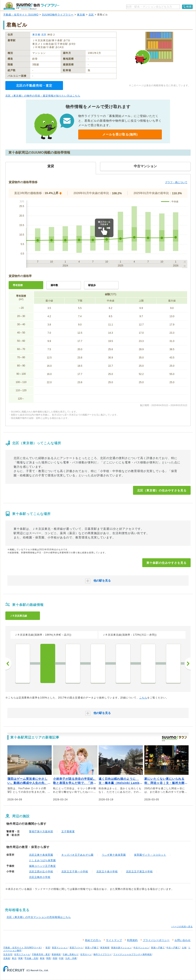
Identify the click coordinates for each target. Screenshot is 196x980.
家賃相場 (105, 948)
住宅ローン (86, 954)
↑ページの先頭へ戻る (182, 926)
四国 (55, 958)
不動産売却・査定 (41, 954)
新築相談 (56, 954)
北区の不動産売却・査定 (34, 85)
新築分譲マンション (121, 948)
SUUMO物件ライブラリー (58, 15)
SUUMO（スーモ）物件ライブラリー (31, 6)
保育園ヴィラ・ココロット (150, 855)
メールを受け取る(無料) (120, 134)
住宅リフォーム (22, 954)
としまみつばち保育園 (42, 860)
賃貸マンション (60, 948)
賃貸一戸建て (92, 948)
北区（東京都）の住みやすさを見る (162, 490)
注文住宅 (8, 954)
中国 (61, 958)
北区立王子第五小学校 (139, 872)
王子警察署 (68, 832)
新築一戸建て (158, 948)
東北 (14, 958)
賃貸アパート (76, 948)
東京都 (81, 15)
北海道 (7, 958)
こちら (143, 698)
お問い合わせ (183, 940)
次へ (188, 664)
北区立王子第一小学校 (75, 872)
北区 (91, 15)
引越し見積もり (71, 954)
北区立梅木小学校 (40, 877)
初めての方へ (93, 940)
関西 (49, 958)
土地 (184, 948)
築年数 (54, 285)
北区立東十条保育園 (41, 855)
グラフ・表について (176, 182)
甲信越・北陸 (31, 958)
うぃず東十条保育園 (114, 855)
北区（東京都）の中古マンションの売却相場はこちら (39, 917)
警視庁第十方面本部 (41, 832)
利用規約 (132, 940)
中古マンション (141, 948)
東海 (42, 958)
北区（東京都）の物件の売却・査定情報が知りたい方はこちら (43, 96)
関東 (21, 958)
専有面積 (18, 285)
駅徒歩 (92, 285)
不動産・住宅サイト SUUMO (21, 15)
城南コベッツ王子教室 (42, 866)
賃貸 (48, 948)
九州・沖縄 (71, 958)
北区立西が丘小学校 (41, 872)
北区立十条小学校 (107, 872)
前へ (8, 664)
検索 (189, 7)
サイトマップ (114, 940)
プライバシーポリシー (156, 940)
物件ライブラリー (103, 954)
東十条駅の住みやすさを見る (166, 563)
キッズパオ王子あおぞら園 (77, 855)
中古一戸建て (173, 948)
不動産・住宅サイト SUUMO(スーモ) (23, 948)
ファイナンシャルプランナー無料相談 (132, 954)
